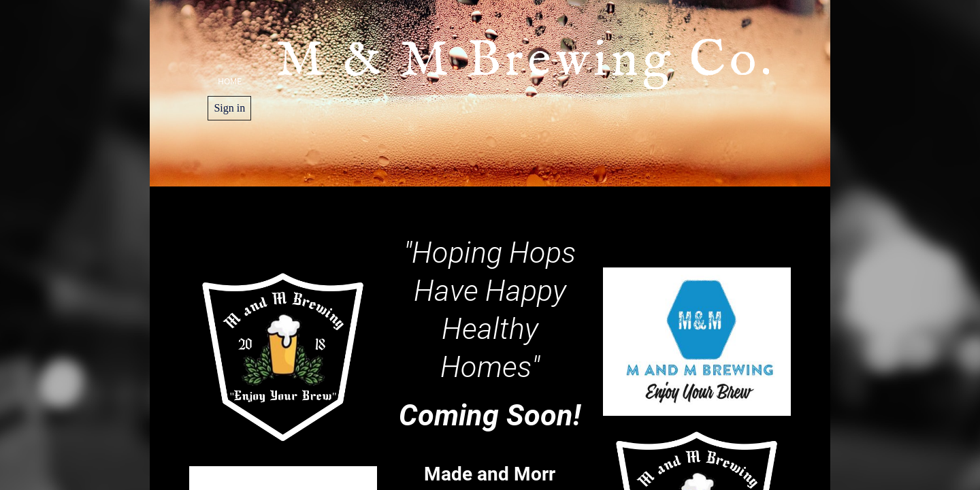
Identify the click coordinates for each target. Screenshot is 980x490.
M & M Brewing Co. (533, 93)
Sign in (229, 108)
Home (230, 81)
